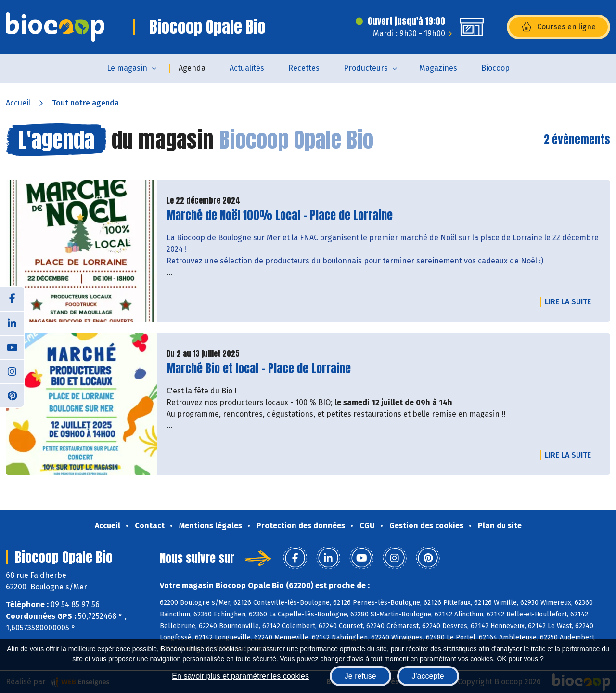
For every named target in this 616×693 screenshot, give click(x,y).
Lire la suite (570, 301)
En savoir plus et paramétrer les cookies (240, 676)
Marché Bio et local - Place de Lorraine (259, 369)
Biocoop (495, 68)
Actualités (247, 68)
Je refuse (360, 676)
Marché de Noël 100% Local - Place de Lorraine (280, 216)
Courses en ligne (558, 27)
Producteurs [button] (366, 68)
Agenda (192, 68)
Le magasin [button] (127, 68)
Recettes (304, 68)
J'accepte (428, 676)
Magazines (438, 68)
